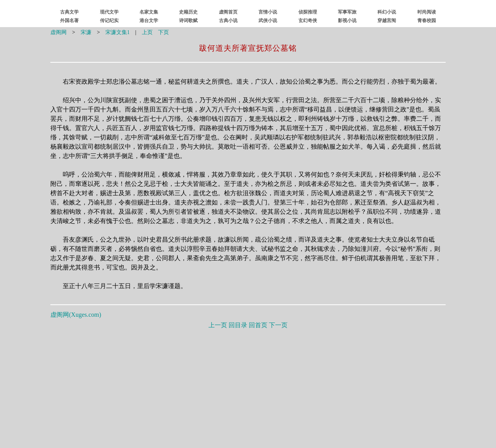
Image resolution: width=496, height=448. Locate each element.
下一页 (278, 325)
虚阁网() (76, 315)
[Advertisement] (248, 387)
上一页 (218, 325)
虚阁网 (59, 32)
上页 (147, 32)
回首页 (258, 325)
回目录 (238, 325)
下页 (164, 32)
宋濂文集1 (118, 32)
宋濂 (86, 32)
